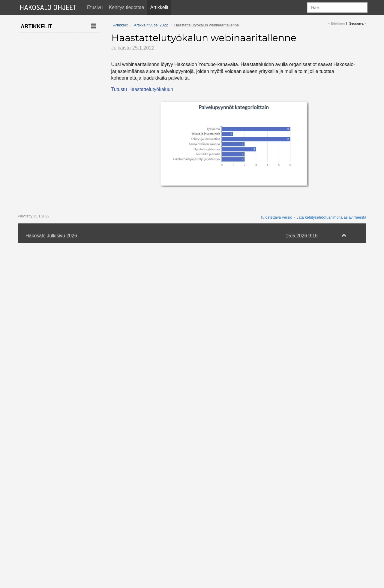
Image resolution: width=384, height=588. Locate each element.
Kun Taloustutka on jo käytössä (53, 171)
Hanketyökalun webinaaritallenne (48, 260)
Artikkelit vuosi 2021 (45, 528)
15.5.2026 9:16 (302, 580)
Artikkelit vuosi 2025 (45, 51)
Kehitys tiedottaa (126, 7)
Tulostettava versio (276, 562)
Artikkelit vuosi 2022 (45, 87)
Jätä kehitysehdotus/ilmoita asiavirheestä (331, 562)
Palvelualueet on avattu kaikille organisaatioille (47, 282)
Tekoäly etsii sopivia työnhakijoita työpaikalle (51, 427)
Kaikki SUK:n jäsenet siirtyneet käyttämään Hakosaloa (52, 212)
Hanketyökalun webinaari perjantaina (52, 152)
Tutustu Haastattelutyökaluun (142, 89)
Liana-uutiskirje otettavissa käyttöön (51, 342)
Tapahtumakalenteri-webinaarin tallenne (51, 450)
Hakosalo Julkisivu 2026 (51, 580)
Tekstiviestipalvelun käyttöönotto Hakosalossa (50, 509)
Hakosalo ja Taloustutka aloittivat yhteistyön (51, 237)
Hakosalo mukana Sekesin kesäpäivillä (51, 189)
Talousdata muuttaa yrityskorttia (51, 121)
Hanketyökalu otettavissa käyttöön (51, 323)
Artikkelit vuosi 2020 (45, 540)
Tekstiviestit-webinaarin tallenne (54, 487)
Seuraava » (358, 23)
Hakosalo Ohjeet (48, 8)
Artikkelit (159, 7)
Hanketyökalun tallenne (46, 405)
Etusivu (95, 7)
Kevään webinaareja (51, 136)
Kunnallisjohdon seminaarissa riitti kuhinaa (48, 383)
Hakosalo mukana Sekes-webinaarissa (51, 468)
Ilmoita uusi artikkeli (45, 39)
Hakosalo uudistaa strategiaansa (49, 361)
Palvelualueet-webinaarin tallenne (50, 304)
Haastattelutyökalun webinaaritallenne (52, 102)
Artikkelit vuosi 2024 (45, 63)
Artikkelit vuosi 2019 (45, 552)
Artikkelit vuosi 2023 (45, 75)
